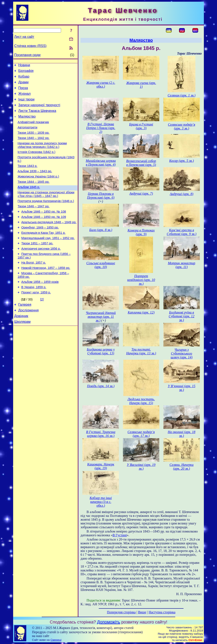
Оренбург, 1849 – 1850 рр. (40, 246)
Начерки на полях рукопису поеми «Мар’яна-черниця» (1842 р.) (42, 155)
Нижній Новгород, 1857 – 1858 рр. (46, 291)
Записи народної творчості (39, 110)
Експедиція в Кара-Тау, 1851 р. (44, 252)
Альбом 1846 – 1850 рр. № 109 (44, 234)
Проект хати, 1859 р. (36, 318)
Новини (24, 66)
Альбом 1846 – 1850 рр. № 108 (44, 228)
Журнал (24, 97)
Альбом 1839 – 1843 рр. (35, 183)
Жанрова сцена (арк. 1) (141, 85)
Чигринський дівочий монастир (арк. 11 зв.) (101, 317)
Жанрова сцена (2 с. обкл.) (101, 85)
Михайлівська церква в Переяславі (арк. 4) (101, 163)
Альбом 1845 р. (29, 201)
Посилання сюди (27, 55)
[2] (42, 325)
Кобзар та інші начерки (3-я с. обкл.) (101, 502)
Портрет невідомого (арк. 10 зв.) (141, 280)
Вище (142, 612)
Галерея (25, 331)
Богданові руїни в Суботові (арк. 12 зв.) (182, 316)
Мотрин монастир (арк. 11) (182, 265)
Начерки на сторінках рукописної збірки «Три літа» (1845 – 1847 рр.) (46, 209)
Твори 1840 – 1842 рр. (33, 147)
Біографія (26, 72)
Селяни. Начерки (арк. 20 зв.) (182, 467)
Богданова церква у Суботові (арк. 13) (101, 351)
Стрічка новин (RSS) (30, 46)
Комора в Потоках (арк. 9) (141, 232)
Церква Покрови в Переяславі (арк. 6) (101, 196)
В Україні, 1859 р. (34, 312)
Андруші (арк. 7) (141, 193)
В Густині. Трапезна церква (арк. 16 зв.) (101, 434)
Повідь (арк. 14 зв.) (101, 386)
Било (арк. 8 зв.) (101, 230)
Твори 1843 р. (27, 177)
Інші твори (26, 104)
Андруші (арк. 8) (182, 194)
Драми (23, 85)
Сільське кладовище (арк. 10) (101, 265)
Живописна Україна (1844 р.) (38, 189)
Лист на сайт (24, 37)
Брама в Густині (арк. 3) (141, 126)
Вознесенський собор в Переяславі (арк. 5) (141, 163)
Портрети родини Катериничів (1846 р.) (46, 216)
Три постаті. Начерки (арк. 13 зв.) (141, 351)
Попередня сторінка (121, 612)
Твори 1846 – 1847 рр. (33, 222)
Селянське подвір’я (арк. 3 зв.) (181, 126)
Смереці (56, 640)
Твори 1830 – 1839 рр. (33, 141)
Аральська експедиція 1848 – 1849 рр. (49, 240)
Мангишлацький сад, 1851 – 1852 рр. (48, 258)
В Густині (120, 535)
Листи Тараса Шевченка (37, 116)
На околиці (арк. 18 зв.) (181, 434)
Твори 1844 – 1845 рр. (33, 195)
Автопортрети (27, 135)
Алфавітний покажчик (33, 129)
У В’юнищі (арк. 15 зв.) (181, 388)
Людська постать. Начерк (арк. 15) (141, 401)
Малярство (27, 123)
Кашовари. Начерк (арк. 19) (101, 466)
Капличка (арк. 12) (141, 312)
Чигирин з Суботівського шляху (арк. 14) (182, 353)
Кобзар (24, 78)
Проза (23, 91)
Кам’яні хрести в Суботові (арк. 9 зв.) (182, 232)
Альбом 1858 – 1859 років (40, 306)
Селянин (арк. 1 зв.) (182, 95)
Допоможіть (109, 622)
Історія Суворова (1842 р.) (36, 162)
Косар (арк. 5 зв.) (182, 161)
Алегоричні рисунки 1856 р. (41, 270)
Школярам (22, 350)
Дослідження (28, 337)
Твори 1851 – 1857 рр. (37, 264)
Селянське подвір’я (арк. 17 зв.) (141, 434)
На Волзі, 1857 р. (34, 285)
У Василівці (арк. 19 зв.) (141, 467)
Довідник (21, 343)
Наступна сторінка (162, 612)
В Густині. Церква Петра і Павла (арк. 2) (101, 128)
